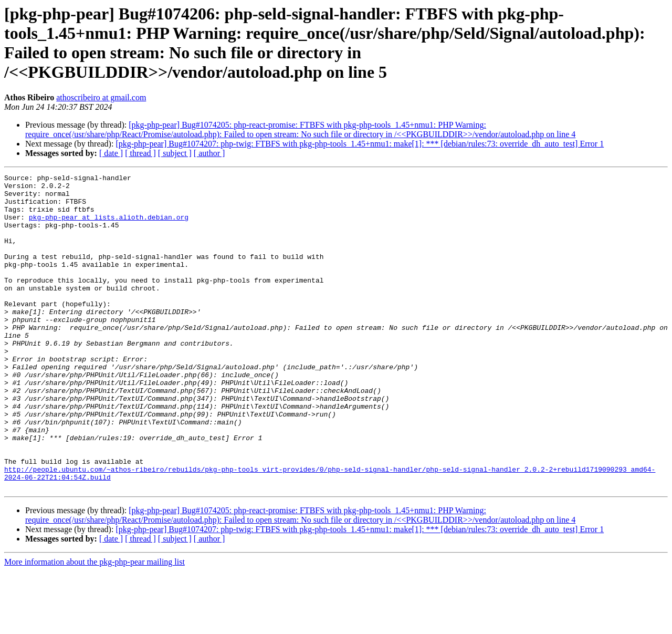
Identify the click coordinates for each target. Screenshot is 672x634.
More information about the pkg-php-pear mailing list (94, 625)
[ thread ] (140, 153)
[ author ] (209, 153)
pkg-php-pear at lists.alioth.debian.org (109, 226)
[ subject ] (175, 153)
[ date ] (111, 153)
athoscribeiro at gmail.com (101, 97)
